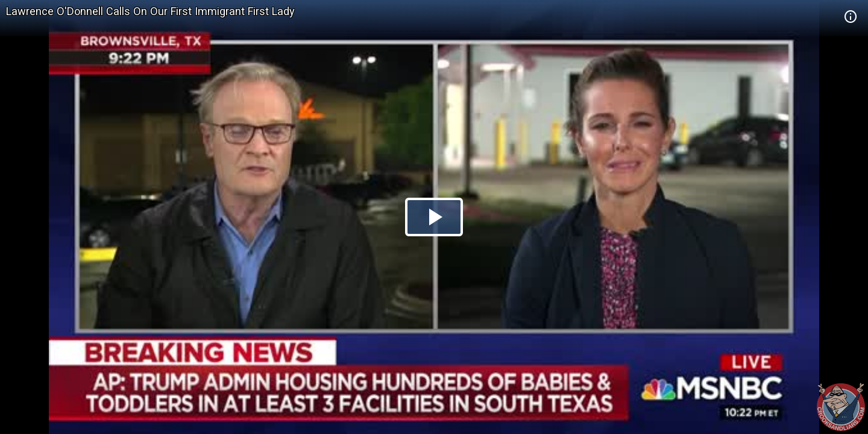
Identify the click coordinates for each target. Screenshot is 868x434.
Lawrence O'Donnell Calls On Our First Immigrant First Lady (150, 11)
